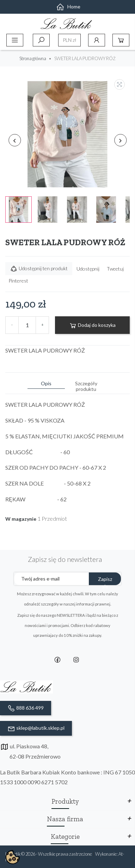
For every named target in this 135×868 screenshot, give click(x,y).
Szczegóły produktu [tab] (86, 386)
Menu (15, 40)
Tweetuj (115, 269)
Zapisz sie (105, 581)
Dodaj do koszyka (92, 325)
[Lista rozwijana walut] (69, 40)
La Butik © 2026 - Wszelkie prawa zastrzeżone (49, 854)
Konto (97, 40)
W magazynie (21, 519)
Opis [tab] (46, 383)
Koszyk (121, 40)
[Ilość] (27, 325)
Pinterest (18, 281)
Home (68, 7)
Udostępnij (88, 269)
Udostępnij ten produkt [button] (39, 269)
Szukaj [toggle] (41, 40)
